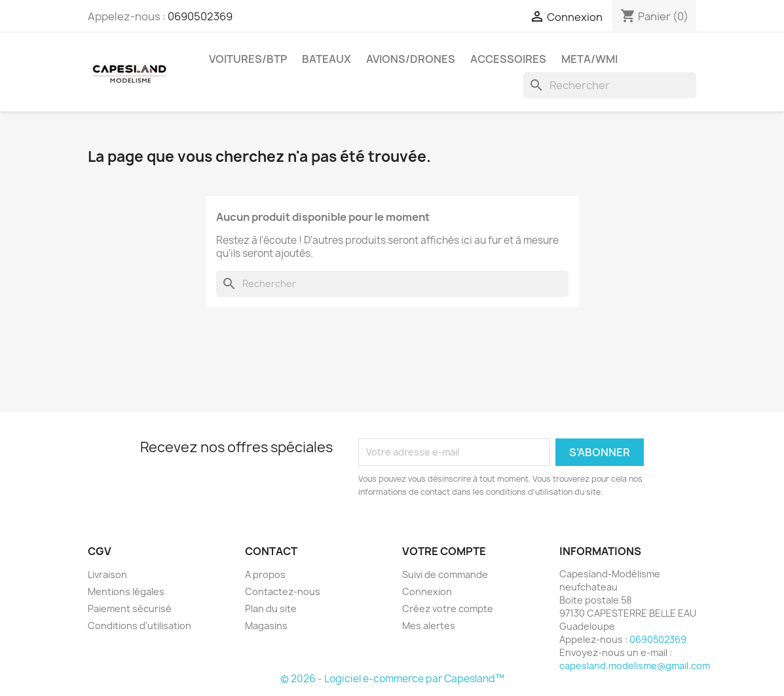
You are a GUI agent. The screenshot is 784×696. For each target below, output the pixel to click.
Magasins (266, 626)
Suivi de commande (445, 574)
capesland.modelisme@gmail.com (635, 666)
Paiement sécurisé (130, 609)
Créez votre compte (448, 609)
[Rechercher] (610, 85)
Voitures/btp (248, 59)
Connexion (427, 591)
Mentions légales (126, 591)
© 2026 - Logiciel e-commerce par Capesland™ (392, 679)
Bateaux (327, 59)
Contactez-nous (283, 591)
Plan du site (271, 609)
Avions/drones (411, 59)
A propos (265, 574)
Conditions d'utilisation (140, 626)
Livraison (107, 574)
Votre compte (444, 551)
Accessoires (508, 59)
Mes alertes (429, 626)
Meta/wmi (589, 59)
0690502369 (200, 16)
